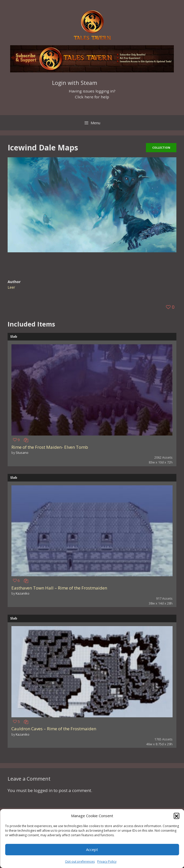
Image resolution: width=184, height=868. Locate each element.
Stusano (22, 453)
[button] (176, 816)
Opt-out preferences (80, 862)
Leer (11, 287)
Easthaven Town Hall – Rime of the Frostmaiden (59, 588)
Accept (92, 849)
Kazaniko (23, 593)
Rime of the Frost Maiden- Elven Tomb (50, 447)
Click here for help (92, 97)
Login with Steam (75, 83)
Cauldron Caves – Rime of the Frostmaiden (54, 729)
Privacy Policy (107, 862)
